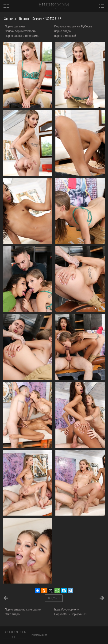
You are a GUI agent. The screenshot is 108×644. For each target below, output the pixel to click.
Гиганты (22, 19)
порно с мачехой (65, 36)
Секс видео (12, 614)
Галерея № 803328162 (45, 19)
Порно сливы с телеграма (22, 36)
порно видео (62, 31)
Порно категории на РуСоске (73, 26)
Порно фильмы (15, 26)
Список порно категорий (21, 31)
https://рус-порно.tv (66, 610)
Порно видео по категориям (23, 610)
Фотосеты (8, 19)
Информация (39, 635)
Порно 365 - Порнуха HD (70, 614)
